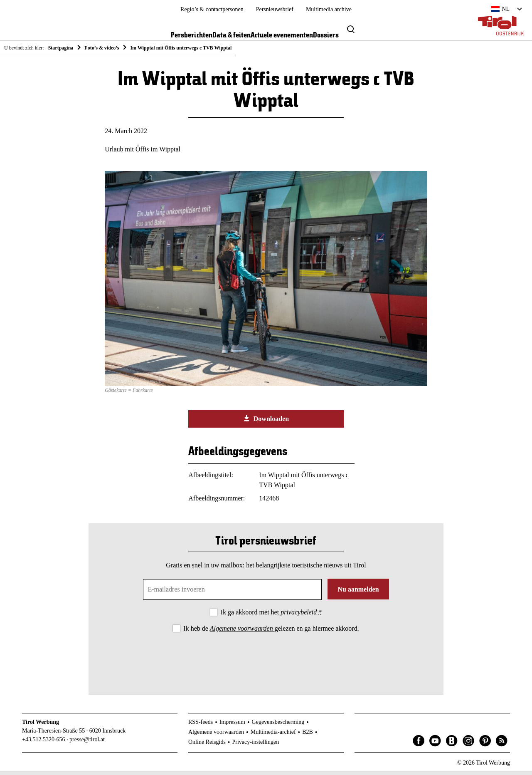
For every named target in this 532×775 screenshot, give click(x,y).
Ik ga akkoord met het (271, 616)
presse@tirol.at (87, 744)
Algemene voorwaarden (242, 633)
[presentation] (266, 661)
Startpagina (61, 48)
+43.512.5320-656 (44, 744)
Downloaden (266, 423)
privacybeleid (299, 616)
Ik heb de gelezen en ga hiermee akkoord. (271, 633)
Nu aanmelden (358, 593)
